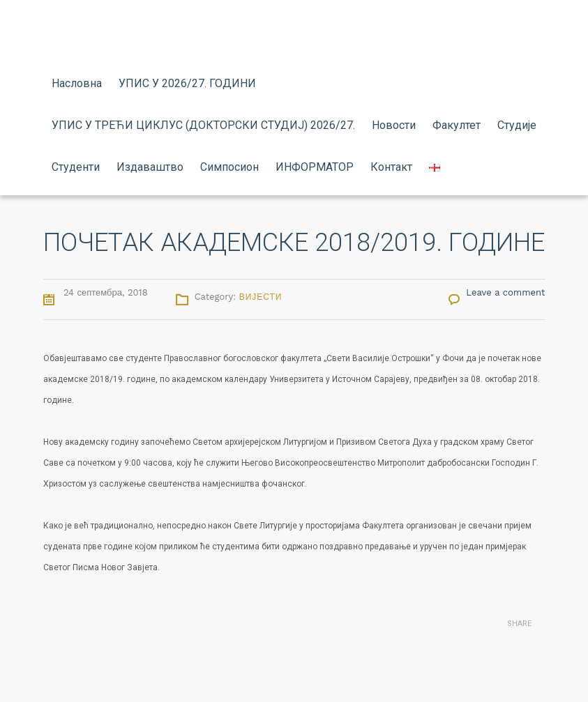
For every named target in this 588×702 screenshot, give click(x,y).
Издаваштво (150, 167)
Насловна (77, 83)
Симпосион (229, 167)
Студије (517, 125)
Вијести (261, 297)
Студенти (76, 167)
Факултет (457, 125)
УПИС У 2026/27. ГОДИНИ (187, 83)
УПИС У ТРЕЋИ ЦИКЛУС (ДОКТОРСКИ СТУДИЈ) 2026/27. (203, 125)
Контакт (391, 167)
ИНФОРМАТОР (315, 167)
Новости (394, 125)
